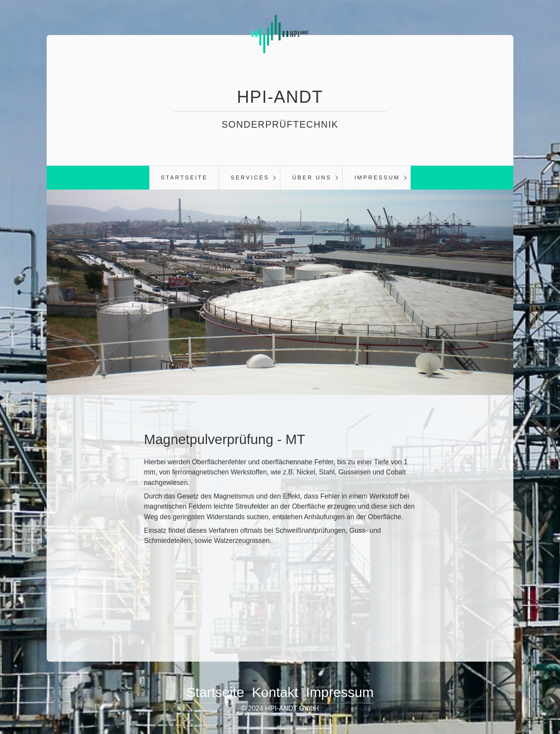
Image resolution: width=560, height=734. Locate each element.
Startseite (184, 177)
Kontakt (275, 692)
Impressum (377, 177)
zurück (39, 293)
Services (250, 177)
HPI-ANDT (280, 97)
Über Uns (312, 177)
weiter (521, 293)
